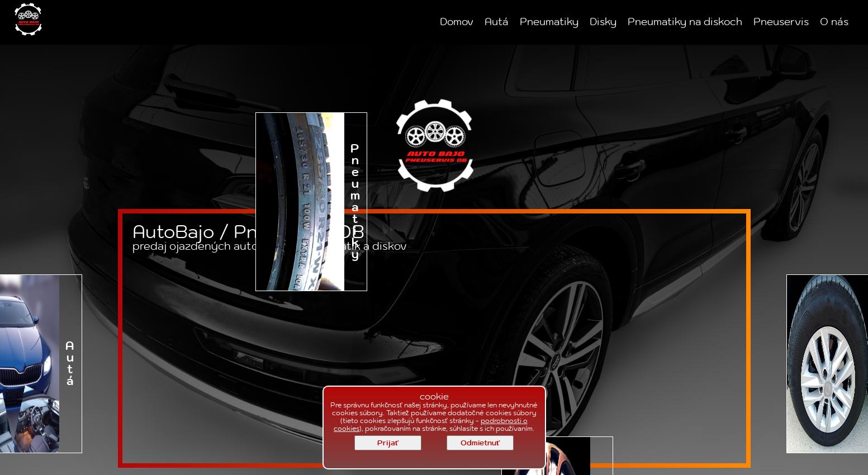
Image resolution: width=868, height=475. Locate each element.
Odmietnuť (480, 443)
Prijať (388, 443)
